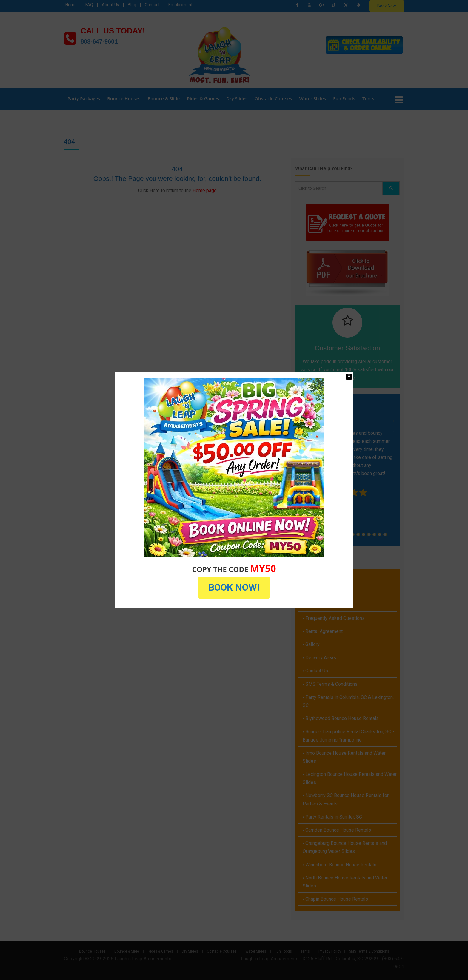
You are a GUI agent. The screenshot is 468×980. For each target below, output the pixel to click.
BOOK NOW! (234, 587)
